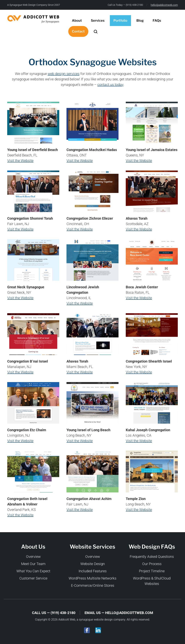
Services (98, 21)
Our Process (152, 564)
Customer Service (33, 578)
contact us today (110, 85)
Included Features (93, 571)
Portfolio (120, 21)
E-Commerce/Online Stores (93, 585)
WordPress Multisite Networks (92, 578)
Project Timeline (152, 571)
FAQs (157, 21)
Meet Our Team (33, 564)
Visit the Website (20, 161)
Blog (140, 21)
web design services (64, 74)
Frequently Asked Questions (152, 557)
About (77, 21)
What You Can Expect (33, 571)
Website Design (93, 564)
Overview (33, 557)
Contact (78, 31)
